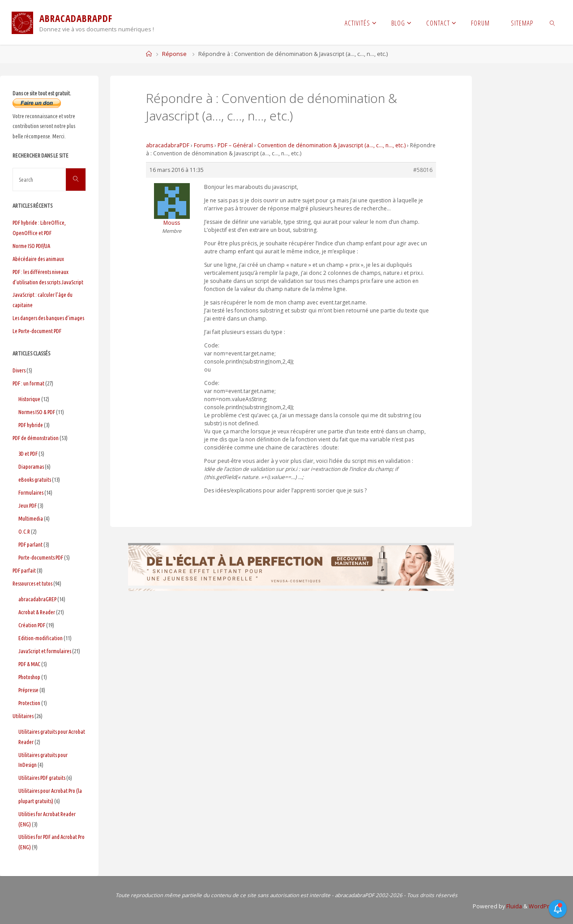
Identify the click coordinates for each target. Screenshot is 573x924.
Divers (19, 370)
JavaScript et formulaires (45, 651)
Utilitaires (23, 716)
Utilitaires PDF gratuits (42, 778)
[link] (553, 22)
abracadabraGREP (37, 599)
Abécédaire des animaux (38, 259)
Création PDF (32, 625)
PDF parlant (30, 544)
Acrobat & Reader (37, 612)
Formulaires (31, 492)
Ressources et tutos (32, 583)
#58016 (423, 170)
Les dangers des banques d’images (48, 318)
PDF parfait (24, 570)
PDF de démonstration (36, 438)
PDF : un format (28, 383)
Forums (203, 145)
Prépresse (28, 690)
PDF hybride (31, 425)
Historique (29, 399)
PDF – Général (235, 145)
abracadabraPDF (168, 145)
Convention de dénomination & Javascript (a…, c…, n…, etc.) (331, 145)
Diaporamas (31, 466)
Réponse (174, 54)
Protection (29, 703)
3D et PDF (28, 453)
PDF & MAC (29, 664)
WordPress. (545, 906)
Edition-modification (41, 638)
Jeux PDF (28, 505)
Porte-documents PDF (41, 557)
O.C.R (24, 531)
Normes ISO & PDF (37, 412)
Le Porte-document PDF (37, 331)
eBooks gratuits (35, 479)
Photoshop (29, 677)
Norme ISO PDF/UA (31, 246)
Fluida (513, 906)
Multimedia (31, 518)
